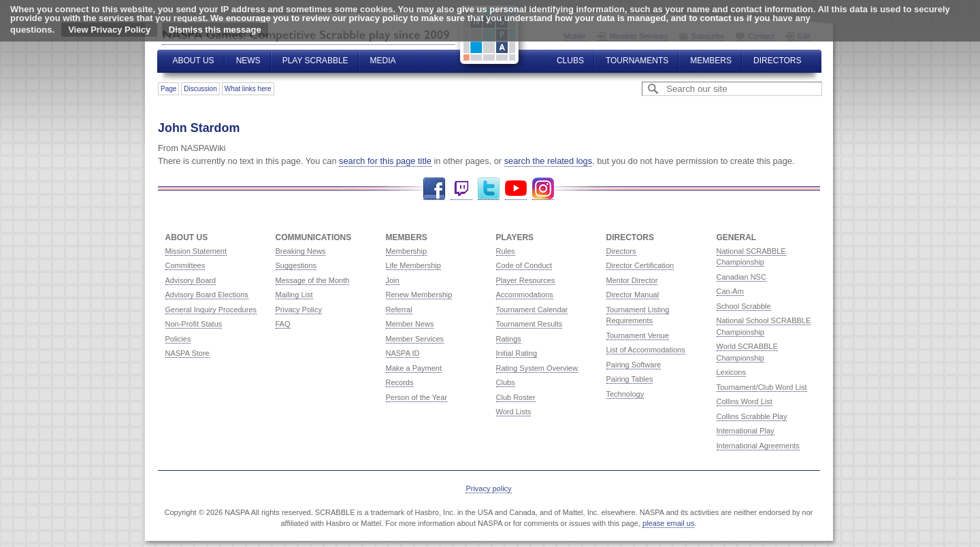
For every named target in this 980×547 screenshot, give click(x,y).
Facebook (434, 189)
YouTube (516, 189)
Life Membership (413, 265)
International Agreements (758, 446)
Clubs (570, 61)
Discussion (200, 89)
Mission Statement (196, 251)
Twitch (461, 189)
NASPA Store (187, 353)
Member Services (415, 339)
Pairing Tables (630, 379)
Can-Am (730, 291)
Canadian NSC (741, 277)
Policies (178, 339)
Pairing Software (634, 365)
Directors (777, 61)
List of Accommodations (646, 350)
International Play (746, 431)
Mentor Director (632, 280)
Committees (185, 265)
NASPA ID (403, 353)
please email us (668, 523)
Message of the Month (313, 280)
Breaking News (301, 251)
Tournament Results (529, 324)
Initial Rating (517, 353)
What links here (248, 89)
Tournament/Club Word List (762, 387)
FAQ (283, 324)
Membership (407, 251)
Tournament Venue (638, 335)
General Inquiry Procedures (211, 310)
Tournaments (637, 61)
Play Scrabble (315, 61)
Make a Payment (414, 368)
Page (168, 89)
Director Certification (640, 265)
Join (393, 280)
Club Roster (516, 397)
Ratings (509, 339)
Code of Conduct (524, 265)
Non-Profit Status (194, 324)
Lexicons (731, 372)
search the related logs (548, 161)
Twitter (489, 189)
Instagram (543, 189)
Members (711, 61)
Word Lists (514, 412)
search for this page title (385, 161)
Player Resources (526, 280)
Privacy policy (488, 488)
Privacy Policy (299, 310)
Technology (625, 394)
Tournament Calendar (532, 310)
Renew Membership (419, 295)
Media (383, 61)
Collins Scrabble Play (752, 416)
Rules (506, 251)
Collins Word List (745, 401)
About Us (194, 61)
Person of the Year (417, 397)
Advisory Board (191, 280)
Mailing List (294, 295)
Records (400, 382)
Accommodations (525, 295)
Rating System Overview (537, 368)
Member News (410, 324)
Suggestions (296, 265)
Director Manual (633, 295)
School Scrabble (744, 306)
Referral (399, 310)
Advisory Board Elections (207, 295)
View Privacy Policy (109, 30)
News (248, 61)
